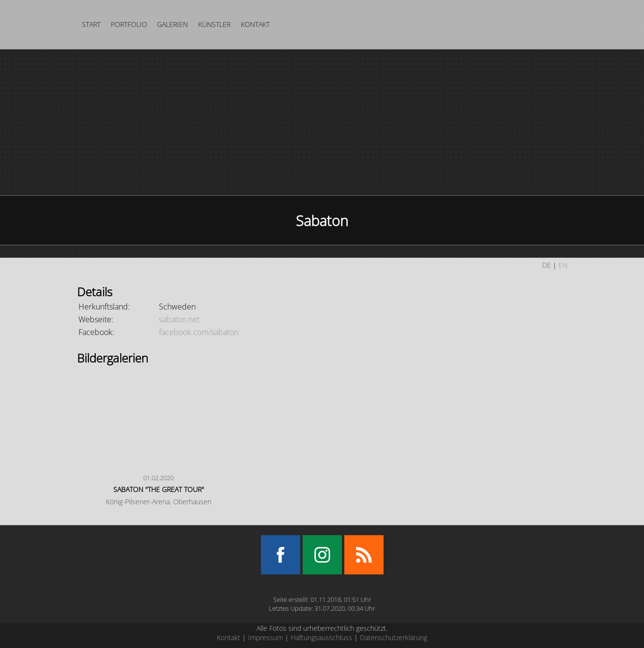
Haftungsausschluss (322, 637)
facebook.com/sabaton (199, 332)
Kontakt (255, 24)
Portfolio (129, 24)
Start (91, 24)
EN (563, 265)
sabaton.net (179, 319)
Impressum (266, 637)
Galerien (172, 24)
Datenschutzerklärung (394, 637)
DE (546, 265)
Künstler (214, 24)
